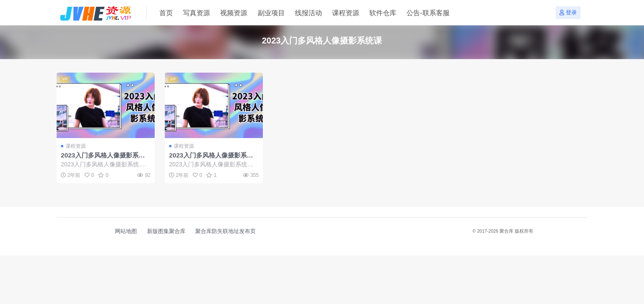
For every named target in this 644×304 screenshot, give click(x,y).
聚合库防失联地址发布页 (225, 231)
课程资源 (76, 146)
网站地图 (126, 231)
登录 (568, 12)
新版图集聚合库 (166, 231)
